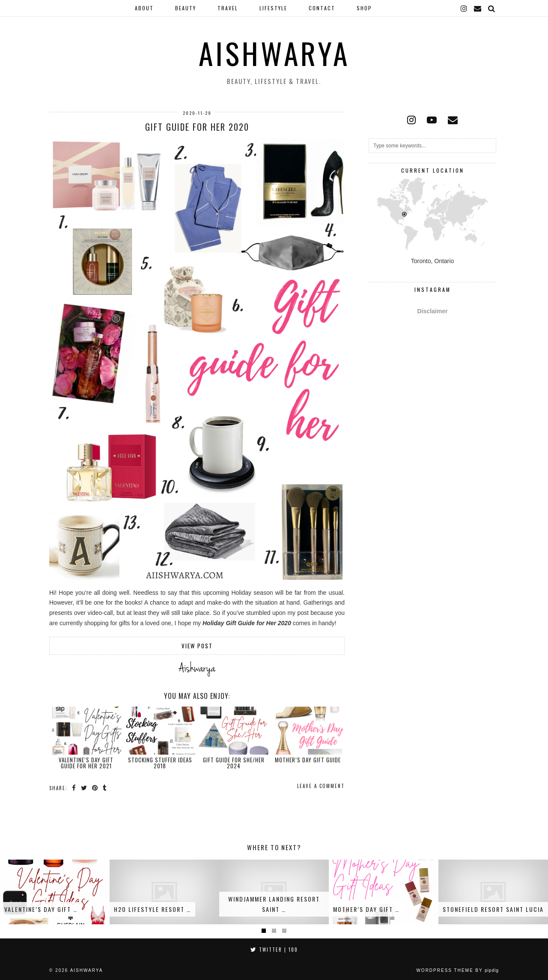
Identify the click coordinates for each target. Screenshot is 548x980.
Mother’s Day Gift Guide (308, 760)
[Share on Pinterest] (95, 788)
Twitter (274, 950)
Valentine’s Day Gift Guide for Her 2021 (86, 763)
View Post (197, 646)
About (144, 8)
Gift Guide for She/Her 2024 (234, 763)
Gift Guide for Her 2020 (197, 127)
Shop (364, 8)
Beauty (186, 8)
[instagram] (464, 8)
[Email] (478, 8)
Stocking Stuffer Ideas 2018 (160, 763)
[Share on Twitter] (84, 788)
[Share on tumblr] (105, 788)
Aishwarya (274, 53)
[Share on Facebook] (74, 788)
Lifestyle (273, 8)
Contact (322, 8)
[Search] (492, 8)
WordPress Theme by (457, 970)
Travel (228, 8)
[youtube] (432, 120)
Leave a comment (321, 786)
